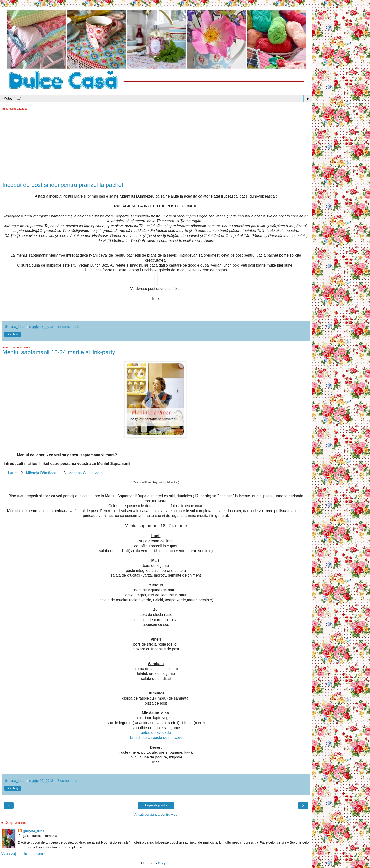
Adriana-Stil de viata (86, 473)
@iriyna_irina (34, 831)
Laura (13, 473)
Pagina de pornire (156, 805)
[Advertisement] (156, 146)
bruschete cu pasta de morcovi (156, 738)
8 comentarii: (67, 781)
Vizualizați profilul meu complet (25, 854)
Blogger (164, 863)
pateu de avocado (156, 733)
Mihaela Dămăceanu (43, 473)
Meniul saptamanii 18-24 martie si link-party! (60, 352)
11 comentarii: (68, 327)
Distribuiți (13, 334)
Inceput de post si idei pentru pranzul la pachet (63, 185)
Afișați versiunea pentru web (156, 815)
